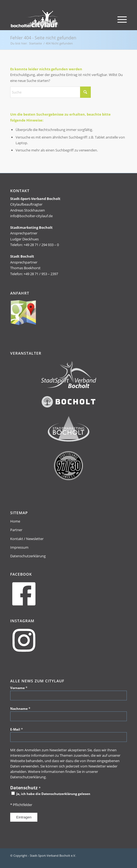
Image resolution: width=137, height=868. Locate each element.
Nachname (20, 708)
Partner (16, 530)
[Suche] (51, 92)
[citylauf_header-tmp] (57, 19)
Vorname (19, 688)
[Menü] (119, 19)
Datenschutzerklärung (28, 556)
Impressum (19, 547)
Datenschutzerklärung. (28, 777)
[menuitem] (119, 19)
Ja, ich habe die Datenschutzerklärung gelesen (51, 794)
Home (15, 521)
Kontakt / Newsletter (27, 539)
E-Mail (17, 729)
